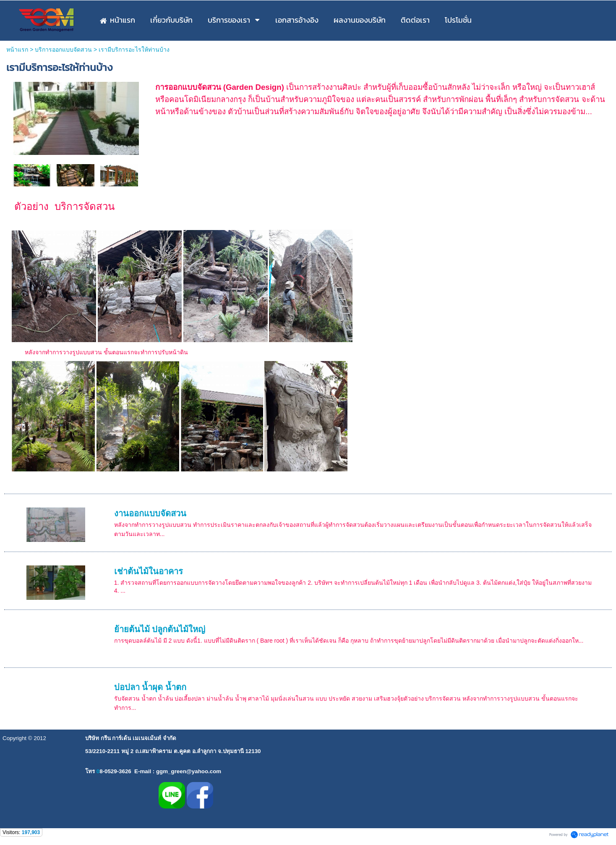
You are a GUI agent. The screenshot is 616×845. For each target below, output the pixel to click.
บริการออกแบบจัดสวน (63, 50)
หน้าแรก (17, 50)
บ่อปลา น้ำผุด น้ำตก (150, 687)
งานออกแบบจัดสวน (150, 513)
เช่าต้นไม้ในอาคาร (149, 571)
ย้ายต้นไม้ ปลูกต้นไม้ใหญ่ (160, 629)
